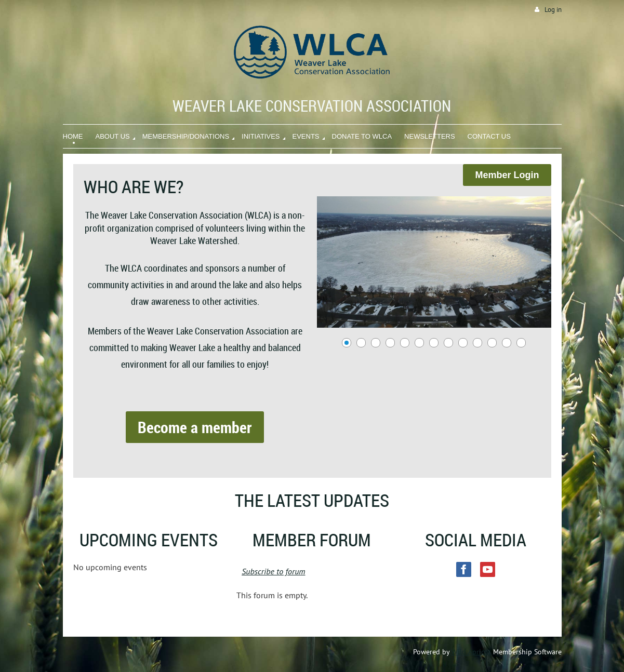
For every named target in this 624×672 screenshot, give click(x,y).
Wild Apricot (471, 652)
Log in (553, 10)
